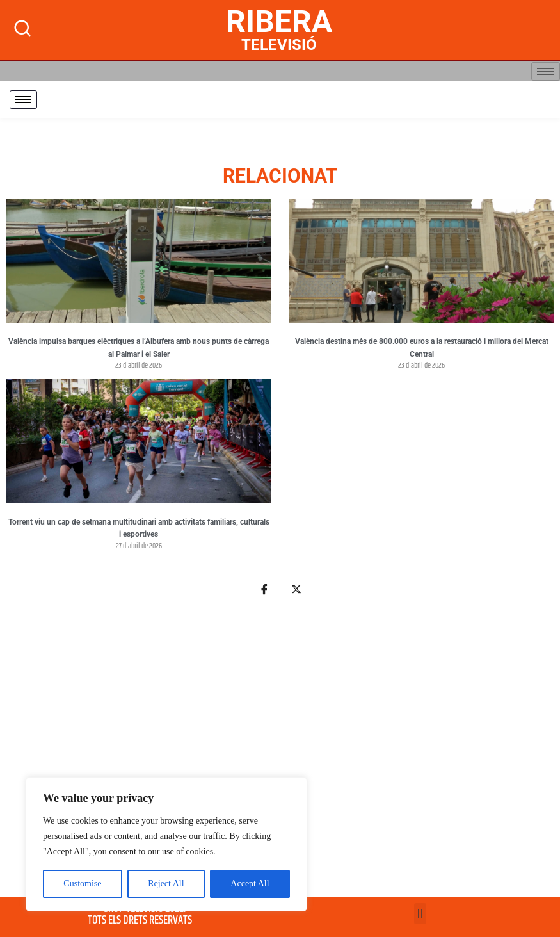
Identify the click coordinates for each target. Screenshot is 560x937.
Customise (82, 884)
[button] (420, 914)
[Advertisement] (280, 754)
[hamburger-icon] (546, 71)
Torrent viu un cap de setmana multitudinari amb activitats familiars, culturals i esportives (139, 528)
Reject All (166, 884)
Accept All (250, 884)
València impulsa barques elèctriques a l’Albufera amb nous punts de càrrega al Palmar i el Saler (139, 348)
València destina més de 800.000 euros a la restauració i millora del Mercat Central (422, 348)
